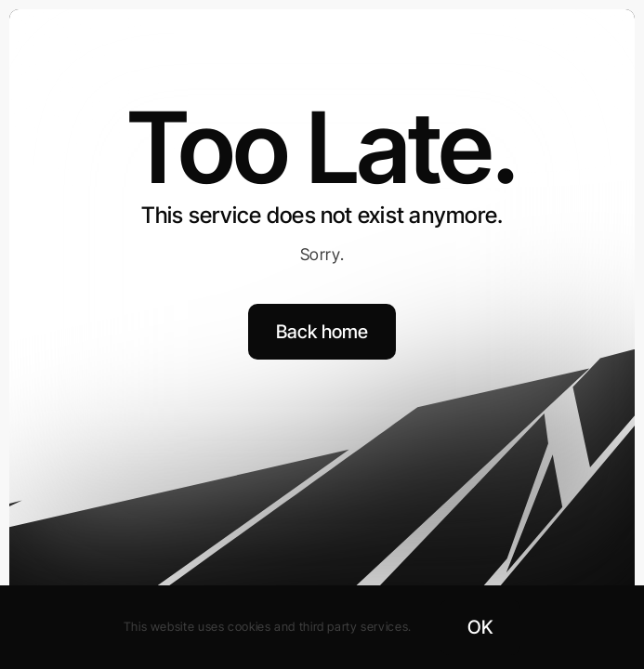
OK (480, 627)
